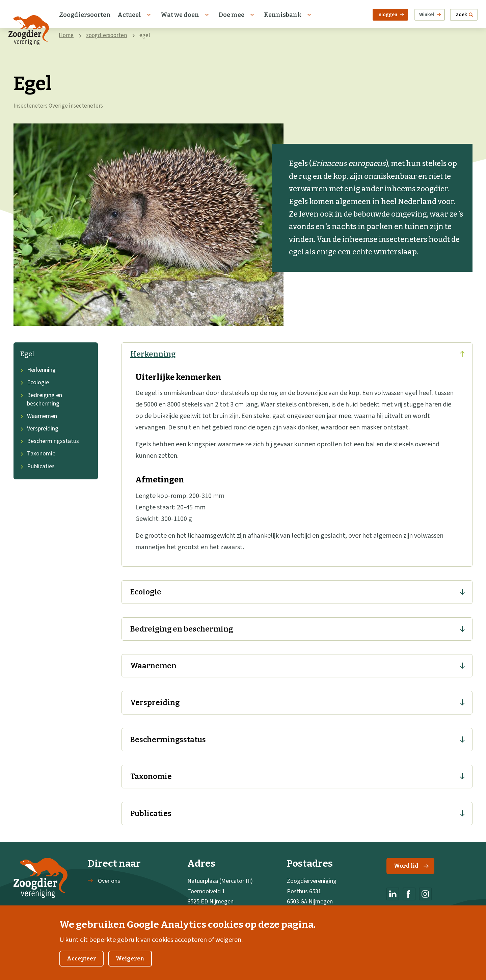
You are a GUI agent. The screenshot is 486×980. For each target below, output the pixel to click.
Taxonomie (38, 454)
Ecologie (35, 382)
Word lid (411, 866)
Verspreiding (39, 429)
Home (66, 35)
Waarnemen (39, 416)
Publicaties (37, 466)
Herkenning (38, 370)
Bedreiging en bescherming (41, 399)
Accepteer (82, 966)
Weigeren (130, 966)
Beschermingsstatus (50, 441)
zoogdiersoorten (106, 35)
